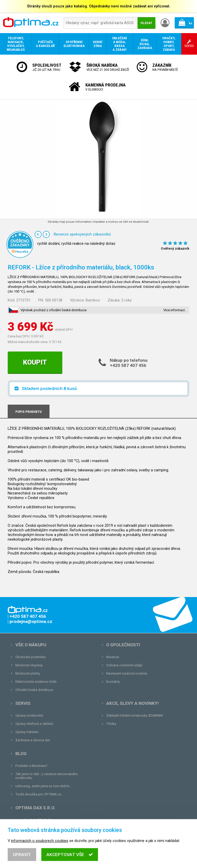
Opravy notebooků (29, 715)
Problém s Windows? (31, 766)
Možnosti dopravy (29, 665)
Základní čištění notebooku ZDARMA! (135, 715)
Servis (23, 703)
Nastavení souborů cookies (127, 673)
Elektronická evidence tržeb (36, 682)
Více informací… (175, 310)
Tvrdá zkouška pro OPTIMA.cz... (39, 794)
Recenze (113, 657)
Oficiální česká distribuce (34, 690)
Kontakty (113, 682)
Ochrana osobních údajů (124, 665)
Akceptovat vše (70, 861)
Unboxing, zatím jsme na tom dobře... (43, 786)
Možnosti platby (28, 673)
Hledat (146, 23)
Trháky (111, 724)
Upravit (22, 861)
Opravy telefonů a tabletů (34, 724)
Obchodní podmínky (31, 657)
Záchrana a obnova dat (33, 740)
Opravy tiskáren (27, 732)
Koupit (35, 362)
